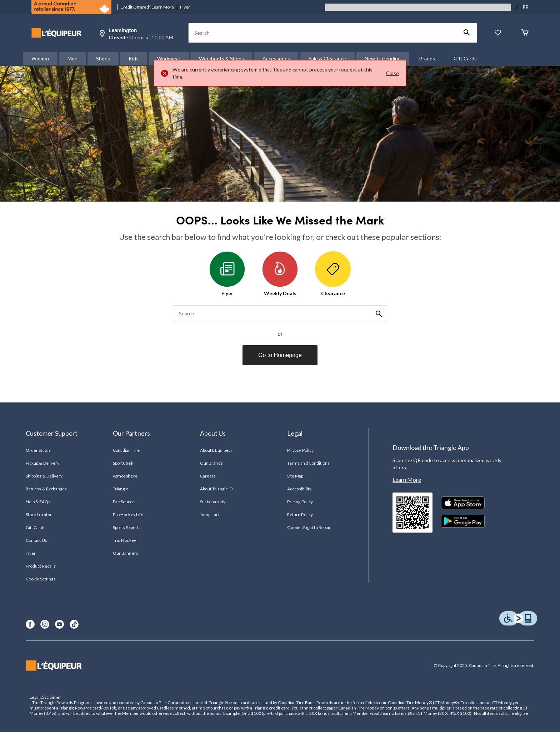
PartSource (124, 502)
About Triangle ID (216, 489)
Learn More (163, 7)
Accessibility (299, 489)
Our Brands (211, 463)
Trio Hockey (124, 540)
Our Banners (125, 553)
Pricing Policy (300, 502)
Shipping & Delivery (44, 476)
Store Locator (39, 515)
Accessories (276, 58)
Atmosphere (125, 476)
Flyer (185, 7)
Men (72, 58)
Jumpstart (210, 515)
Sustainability (213, 502)
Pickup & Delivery (42, 463)
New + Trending (383, 58)
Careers (208, 476)
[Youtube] (59, 624)
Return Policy (300, 515)
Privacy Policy (300, 450)
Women (40, 58)
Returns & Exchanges (46, 489)
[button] (467, 33)
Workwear (169, 58)
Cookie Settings (41, 579)
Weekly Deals (280, 274)
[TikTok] (74, 624)
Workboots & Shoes (221, 58)
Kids (134, 58)
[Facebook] (30, 624)
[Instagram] (45, 624)
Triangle (121, 489)
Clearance (333, 274)
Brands (427, 58)
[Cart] (525, 33)
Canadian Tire (126, 450)
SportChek (123, 463)
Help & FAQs (38, 502)
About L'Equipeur (216, 450)
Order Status (38, 450)
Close (392, 73)
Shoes (103, 58)
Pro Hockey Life (128, 515)
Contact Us (36, 540)
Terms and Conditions (308, 463)
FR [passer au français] (526, 7)
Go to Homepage (280, 355)
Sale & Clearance (327, 58)
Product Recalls (41, 566)
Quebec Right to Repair (309, 527)
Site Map (295, 476)
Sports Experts (127, 527)
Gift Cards (465, 58)
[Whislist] (498, 33)
